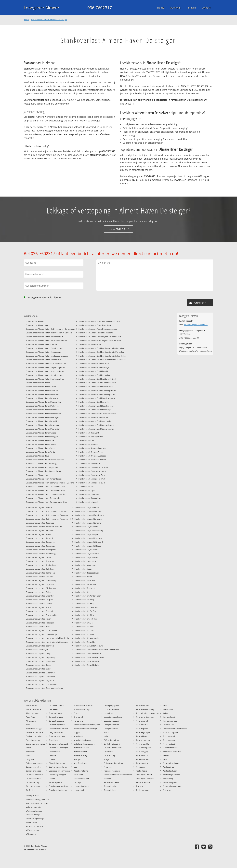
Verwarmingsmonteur (172, 786)
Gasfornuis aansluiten (58, 767)
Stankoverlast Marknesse (85, 565)
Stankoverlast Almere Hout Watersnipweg (44, 471)
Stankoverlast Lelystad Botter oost (41, 542)
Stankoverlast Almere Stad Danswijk (94, 367)
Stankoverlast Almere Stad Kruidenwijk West (97, 383)
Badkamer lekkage (34, 729)
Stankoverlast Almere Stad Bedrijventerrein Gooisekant (102, 348)
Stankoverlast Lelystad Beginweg (40, 523)
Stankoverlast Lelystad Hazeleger (40, 623)
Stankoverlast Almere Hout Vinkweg (41, 463)
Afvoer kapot (32, 705)
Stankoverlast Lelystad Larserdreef (41, 673)
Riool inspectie (142, 729)
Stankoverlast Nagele (83, 569)
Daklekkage (54, 740)
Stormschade (168, 725)
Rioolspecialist (142, 763)
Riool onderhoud (143, 740)
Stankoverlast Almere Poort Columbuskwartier (46, 494)
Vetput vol (167, 790)
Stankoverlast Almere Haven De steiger (49, 19)
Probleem (108, 767)
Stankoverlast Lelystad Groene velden (42, 615)
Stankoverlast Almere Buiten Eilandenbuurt (44, 348)
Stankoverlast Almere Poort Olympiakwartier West (100, 340)
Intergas (77, 759)
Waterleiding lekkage (35, 819)
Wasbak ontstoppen (35, 811)
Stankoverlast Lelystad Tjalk (86, 534)
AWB (28, 725)
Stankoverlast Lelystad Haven (39, 619)
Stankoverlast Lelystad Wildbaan (88, 546)
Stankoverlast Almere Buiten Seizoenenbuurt (45, 371)
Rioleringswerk (142, 721)
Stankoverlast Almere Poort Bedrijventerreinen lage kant (50, 483)
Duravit (52, 759)
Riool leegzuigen (143, 732)
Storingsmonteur (170, 721)
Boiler (28, 748)
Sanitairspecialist (143, 782)
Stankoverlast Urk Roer (84, 634)
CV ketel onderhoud (35, 775)
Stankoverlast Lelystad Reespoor (88, 511)
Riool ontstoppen (143, 748)
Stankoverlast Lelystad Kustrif (39, 669)
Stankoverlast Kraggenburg (90, 498)
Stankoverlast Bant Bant (89, 433)
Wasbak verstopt (33, 815)
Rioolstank (140, 767)
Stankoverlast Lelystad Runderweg (89, 515)
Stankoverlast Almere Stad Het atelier (94, 375)
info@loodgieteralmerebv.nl (196, 324)
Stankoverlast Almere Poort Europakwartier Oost (47, 502)
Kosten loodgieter (81, 779)
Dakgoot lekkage (56, 713)
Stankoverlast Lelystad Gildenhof (40, 596)
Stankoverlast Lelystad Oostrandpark (42, 684)
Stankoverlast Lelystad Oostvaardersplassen (45, 688)
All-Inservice (31, 721)
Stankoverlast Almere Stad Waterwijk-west (96, 429)
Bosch (29, 755)
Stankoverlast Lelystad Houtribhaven (42, 630)
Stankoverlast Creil (86, 440)
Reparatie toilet (142, 705)
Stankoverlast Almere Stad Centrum (94, 363)
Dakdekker (53, 709)
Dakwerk (52, 755)
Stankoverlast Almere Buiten (38, 325)
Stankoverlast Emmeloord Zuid (92, 483)
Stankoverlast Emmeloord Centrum (93, 467)
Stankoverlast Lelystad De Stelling (40, 573)
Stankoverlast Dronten (88, 444)
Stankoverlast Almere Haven (38, 383)
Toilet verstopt (169, 744)
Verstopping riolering (172, 763)
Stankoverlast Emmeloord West (92, 479)
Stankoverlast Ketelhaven (89, 494)
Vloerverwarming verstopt (37, 803)
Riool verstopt (142, 755)
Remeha (107, 779)
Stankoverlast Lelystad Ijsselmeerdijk (42, 634)
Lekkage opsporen (112, 705)
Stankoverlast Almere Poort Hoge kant (95, 325)
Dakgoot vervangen (57, 736)
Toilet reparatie (169, 740)
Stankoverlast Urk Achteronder (88, 596)
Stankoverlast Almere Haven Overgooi (42, 437)
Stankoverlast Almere (35, 321)
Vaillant (166, 755)
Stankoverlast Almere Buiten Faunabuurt (43, 352)
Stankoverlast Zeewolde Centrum (89, 646)
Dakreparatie (54, 752)
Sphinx (166, 705)
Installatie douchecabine (84, 744)
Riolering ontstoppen (145, 717)
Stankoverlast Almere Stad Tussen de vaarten (98, 414)
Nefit (106, 736)
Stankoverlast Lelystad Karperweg (40, 657)
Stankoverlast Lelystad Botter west (41, 546)
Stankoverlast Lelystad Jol (37, 650)
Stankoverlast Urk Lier (84, 623)
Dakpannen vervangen (58, 748)
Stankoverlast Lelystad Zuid (86, 557)
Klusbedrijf (78, 775)
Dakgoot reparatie (56, 721)
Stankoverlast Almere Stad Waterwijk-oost (96, 425)
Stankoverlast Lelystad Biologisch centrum (44, 527)
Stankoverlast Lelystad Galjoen (39, 592)
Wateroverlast (32, 822)
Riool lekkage (141, 736)
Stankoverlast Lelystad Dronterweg (41, 580)
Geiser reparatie (55, 782)
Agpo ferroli (31, 717)
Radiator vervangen (112, 771)
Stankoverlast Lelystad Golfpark (39, 600)
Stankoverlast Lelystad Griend (39, 607)
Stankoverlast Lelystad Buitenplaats (41, 550)
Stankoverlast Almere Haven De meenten (43, 414)
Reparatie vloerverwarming (147, 713)
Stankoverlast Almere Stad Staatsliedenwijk (97, 406)
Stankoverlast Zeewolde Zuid (87, 665)
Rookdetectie (141, 771)
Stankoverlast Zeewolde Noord (88, 653)
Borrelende (31, 752)
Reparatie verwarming (145, 709)
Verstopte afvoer (170, 771)
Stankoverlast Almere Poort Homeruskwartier (98, 329)
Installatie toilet (80, 752)
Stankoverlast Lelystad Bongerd (39, 538)
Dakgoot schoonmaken (59, 729)
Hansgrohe (78, 721)
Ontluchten (109, 752)
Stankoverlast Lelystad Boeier (39, 534)
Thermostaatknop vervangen (175, 729)
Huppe (77, 732)
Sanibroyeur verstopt (145, 779)
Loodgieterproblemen (113, 717)
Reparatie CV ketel (112, 782)
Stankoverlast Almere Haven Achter (41, 387)
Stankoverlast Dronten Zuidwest (92, 460)
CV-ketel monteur (56, 705)
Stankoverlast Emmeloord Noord (92, 471)
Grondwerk (79, 717)
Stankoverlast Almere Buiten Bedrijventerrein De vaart (49, 333)
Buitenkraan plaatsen (35, 763)
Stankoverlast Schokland (85, 580)
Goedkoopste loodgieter (59, 786)
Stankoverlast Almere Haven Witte (40, 452)
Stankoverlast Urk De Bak (85, 611)
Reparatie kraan (111, 790)
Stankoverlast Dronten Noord (91, 452)
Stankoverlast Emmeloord (89, 463)
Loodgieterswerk (111, 729)
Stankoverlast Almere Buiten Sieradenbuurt (44, 375)
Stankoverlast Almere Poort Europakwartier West (99, 321)
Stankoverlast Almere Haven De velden (42, 421)
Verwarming (168, 779)
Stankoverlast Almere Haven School (41, 444)
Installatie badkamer (82, 740)
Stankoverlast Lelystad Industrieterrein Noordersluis (48, 638)
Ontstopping (109, 755)
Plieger (107, 759)
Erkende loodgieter (57, 763)
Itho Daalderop (80, 763)
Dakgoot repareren (57, 725)
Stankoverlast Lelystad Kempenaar (41, 661)
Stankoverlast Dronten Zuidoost (92, 456)
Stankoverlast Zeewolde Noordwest (90, 657)
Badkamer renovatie (35, 732)
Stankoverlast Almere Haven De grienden (43, 402)
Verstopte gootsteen (171, 775)
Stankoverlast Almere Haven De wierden (43, 429)
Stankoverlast (168, 709)
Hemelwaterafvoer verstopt (85, 729)
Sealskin (139, 786)
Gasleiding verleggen (58, 775)
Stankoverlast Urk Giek (84, 615)
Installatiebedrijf (81, 755)
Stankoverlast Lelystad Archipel (39, 507)
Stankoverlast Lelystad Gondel (39, 604)
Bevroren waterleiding (35, 744)
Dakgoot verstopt (56, 732)
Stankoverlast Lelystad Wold (87, 550)
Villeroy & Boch (33, 795)
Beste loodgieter (33, 740)
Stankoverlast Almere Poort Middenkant (96, 333)
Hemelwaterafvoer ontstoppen (87, 725)
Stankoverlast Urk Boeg (84, 600)
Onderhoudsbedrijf (112, 744)
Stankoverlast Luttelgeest (85, 561)
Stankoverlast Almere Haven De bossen (43, 394)
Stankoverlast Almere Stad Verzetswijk (95, 421)
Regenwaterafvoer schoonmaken (118, 775)
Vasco (165, 759)
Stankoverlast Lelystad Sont (86, 527)
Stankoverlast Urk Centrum (86, 607)
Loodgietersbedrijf (112, 721)
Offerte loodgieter (111, 740)
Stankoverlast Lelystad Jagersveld (40, 646)
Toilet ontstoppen (170, 732)
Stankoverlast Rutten (83, 577)
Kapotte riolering (81, 771)
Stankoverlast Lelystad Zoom (87, 554)
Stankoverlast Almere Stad (90, 344)
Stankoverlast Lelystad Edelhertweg (41, 588)
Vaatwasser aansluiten (172, 752)
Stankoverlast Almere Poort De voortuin (43, 498)
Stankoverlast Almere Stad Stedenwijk (95, 410)
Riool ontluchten (143, 744)
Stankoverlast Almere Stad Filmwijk (93, 371)
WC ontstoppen (33, 830)
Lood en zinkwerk (111, 709)
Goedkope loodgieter (58, 790)
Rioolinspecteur (142, 759)
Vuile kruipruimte (33, 807)
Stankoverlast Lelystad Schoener (88, 519)
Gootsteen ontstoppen (83, 705)
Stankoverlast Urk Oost (84, 630)
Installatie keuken (81, 748)
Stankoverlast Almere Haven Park (40, 440)
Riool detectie (142, 725)
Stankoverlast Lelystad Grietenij (39, 611)
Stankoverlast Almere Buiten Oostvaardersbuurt (46, 363)
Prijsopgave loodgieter (113, 763)
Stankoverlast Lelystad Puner (87, 507)
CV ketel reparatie (33, 779)
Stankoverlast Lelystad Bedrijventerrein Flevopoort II (48, 519)
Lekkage (77, 782)
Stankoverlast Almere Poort (38, 475)
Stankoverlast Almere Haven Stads (40, 448)
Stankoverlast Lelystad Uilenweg (88, 538)
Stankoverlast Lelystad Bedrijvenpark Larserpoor (47, 511)
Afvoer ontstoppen (34, 709)
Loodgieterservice (111, 725)
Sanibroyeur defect (144, 775)
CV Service (30, 790)
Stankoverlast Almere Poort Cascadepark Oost (46, 487)
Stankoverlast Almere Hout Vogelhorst (42, 467)
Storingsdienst (169, 717)
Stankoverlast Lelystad (88, 502)
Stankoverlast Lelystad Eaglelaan (40, 584)
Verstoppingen (169, 767)
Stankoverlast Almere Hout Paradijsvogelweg (45, 460)
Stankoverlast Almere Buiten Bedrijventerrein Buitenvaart (50, 329)
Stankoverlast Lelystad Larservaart (40, 676)
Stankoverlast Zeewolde (85, 642)
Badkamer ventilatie (34, 736)
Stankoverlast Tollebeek (85, 588)
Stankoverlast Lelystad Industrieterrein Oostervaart (48, 642)
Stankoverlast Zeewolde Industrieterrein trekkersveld (97, 650)
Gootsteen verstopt (82, 709)
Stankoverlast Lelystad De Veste (39, 577)
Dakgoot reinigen (56, 717)
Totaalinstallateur (170, 748)
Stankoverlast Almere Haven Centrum (42, 390)
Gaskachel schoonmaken (59, 771)
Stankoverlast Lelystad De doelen (40, 561)
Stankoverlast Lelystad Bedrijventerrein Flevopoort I (48, 515)
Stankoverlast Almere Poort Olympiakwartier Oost (100, 337)
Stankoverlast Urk (82, 592)
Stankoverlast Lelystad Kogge (38, 665)
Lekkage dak (79, 790)
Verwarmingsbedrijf (171, 782)
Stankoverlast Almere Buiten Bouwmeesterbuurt (46, 340)
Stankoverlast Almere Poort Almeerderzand (44, 479)
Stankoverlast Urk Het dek (86, 619)
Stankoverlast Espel (87, 490)
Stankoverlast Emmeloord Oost (92, 475)
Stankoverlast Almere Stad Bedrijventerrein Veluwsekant (102, 360)
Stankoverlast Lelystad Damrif (39, 557)
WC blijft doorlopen (34, 826)
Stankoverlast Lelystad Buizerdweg (41, 554)
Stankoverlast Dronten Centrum (92, 448)
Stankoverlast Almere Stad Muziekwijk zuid (97, 394)
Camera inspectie (33, 767)
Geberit (52, 779)
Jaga (75, 767)
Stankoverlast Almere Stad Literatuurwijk (96, 387)
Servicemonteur (142, 790)
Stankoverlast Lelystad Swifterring (89, 530)
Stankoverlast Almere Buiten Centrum (42, 344)
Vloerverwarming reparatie (37, 799)
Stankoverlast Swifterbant (86, 584)
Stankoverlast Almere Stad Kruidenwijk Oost (97, 379)
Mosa (106, 732)
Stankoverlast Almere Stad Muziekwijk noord (98, 390)
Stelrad (166, 713)
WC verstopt (31, 834)
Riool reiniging (142, 752)
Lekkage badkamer (82, 786)
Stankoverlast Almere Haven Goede (41, 433)
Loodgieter (108, 713)
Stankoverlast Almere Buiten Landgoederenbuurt (47, 356)
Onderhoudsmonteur (113, 748)
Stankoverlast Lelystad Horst (38, 627)
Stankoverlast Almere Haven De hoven (42, 406)
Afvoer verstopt (33, 713)
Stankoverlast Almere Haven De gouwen (43, 398)
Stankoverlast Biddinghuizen (91, 437)
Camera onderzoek (34, 771)
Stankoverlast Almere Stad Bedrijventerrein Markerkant (102, 352)
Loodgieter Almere (41, 8)
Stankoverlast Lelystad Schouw (88, 523)
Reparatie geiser (111, 786)
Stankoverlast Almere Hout (37, 456)
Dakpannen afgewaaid (58, 744)
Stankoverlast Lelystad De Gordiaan (41, 565)
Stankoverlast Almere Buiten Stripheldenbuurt (46, 379)
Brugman (30, 759)
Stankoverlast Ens (86, 487)
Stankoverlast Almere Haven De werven (43, 425)
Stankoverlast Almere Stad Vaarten (93, 417)
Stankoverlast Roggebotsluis (87, 573)
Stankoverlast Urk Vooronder (87, 638)
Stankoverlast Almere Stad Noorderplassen (97, 398)
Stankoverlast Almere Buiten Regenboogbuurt (46, 367)
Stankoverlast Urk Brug (84, 604)
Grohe (76, 713)
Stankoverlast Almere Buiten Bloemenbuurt (44, 337)
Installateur (79, 736)
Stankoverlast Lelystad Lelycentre (40, 680)
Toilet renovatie (169, 736)
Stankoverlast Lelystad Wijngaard (89, 542)
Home (26, 19)
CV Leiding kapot (33, 786)
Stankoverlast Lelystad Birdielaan (40, 530)
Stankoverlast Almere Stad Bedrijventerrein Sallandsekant (103, 356)
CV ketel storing (33, 782)
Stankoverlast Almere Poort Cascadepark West (46, 490)
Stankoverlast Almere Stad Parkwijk (93, 402)
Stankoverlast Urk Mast (84, 627)
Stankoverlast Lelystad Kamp (38, 653)
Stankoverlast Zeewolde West (87, 661)
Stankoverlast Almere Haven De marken (43, 410)
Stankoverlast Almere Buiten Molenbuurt (43, 360)
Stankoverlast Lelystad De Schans (40, 569)
